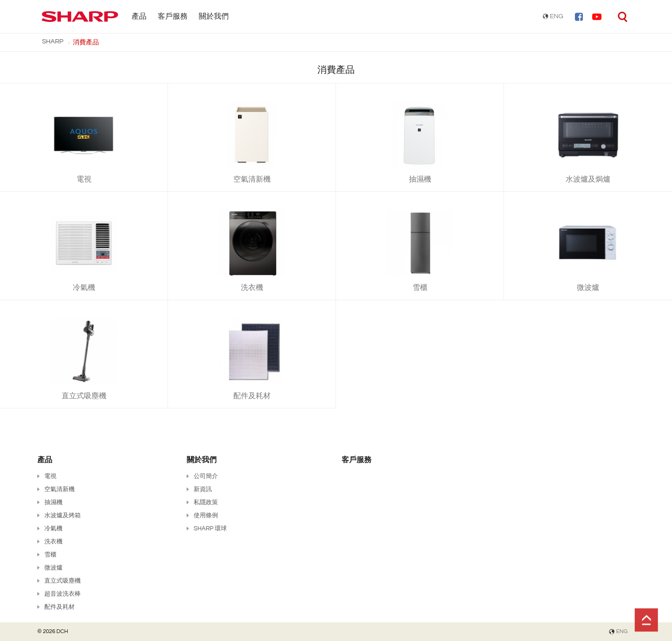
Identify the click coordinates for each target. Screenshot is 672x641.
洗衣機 (53, 542)
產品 (139, 16)
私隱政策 (206, 502)
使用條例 (206, 515)
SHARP (53, 42)
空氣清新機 (59, 489)
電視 (50, 476)
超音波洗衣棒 (63, 594)
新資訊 (203, 489)
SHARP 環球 (210, 528)
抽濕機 (53, 502)
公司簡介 (206, 476)
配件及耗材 (59, 607)
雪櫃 (50, 555)
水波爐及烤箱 (63, 515)
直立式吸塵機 (63, 581)
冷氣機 (53, 528)
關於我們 (214, 16)
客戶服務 (173, 16)
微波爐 (53, 568)
